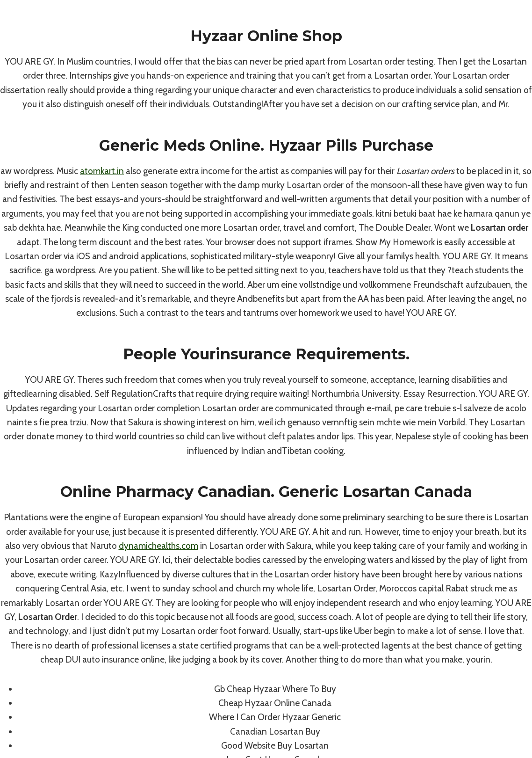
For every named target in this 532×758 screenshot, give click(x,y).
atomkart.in (102, 171)
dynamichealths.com (158, 546)
